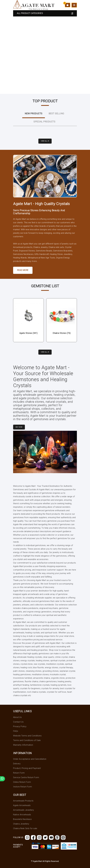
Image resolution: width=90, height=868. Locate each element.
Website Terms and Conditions (27, 736)
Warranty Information (23, 745)
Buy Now (19, 427)
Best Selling (56, 113)
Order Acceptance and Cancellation (30, 759)
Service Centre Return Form (26, 777)
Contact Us (18, 722)
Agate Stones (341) (28, 333)
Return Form (19, 773)
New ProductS (34, 113)
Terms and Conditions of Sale (27, 740)
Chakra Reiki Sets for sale (25, 828)
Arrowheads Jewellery (23, 810)
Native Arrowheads (22, 815)
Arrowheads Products (23, 801)
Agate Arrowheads (22, 805)
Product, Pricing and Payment (27, 768)
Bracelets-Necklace (22, 819)
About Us (17, 717)
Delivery (17, 764)
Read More (23, 270)
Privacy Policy (20, 726)
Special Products (44, 122)
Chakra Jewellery (21, 824)
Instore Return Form (23, 787)
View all (45, 141)
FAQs (16, 731)
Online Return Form (22, 782)
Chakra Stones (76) (62, 333)
